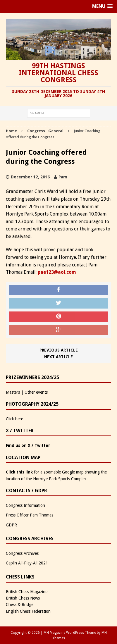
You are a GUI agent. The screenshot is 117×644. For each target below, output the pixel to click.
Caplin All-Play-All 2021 (27, 563)
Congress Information (25, 505)
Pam (63, 177)
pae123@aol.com (57, 272)
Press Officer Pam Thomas (30, 515)
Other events (36, 392)
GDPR (11, 525)
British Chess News (23, 598)
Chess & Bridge (20, 605)
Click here (14, 419)
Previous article (59, 350)
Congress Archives (22, 553)
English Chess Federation (28, 611)
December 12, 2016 (30, 177)
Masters (13, 392)
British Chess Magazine (27, 592)
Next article (58, 357)
